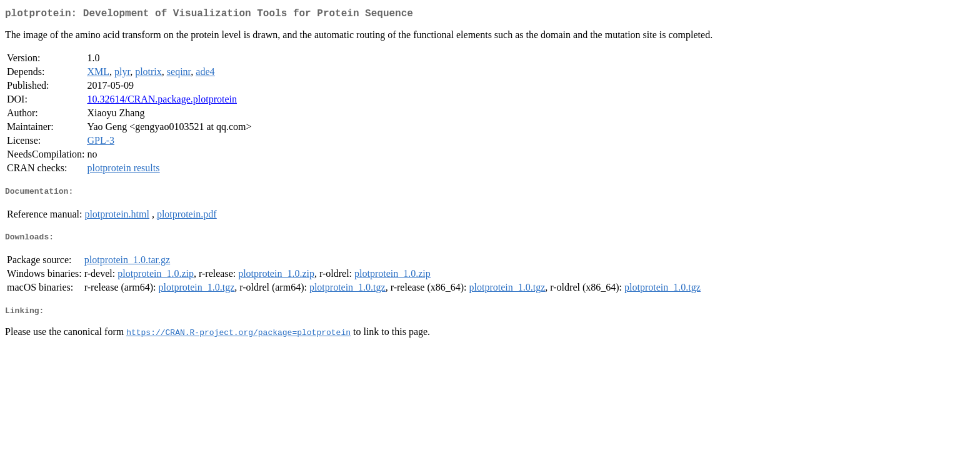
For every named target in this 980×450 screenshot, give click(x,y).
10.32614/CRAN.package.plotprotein (162, 102)
